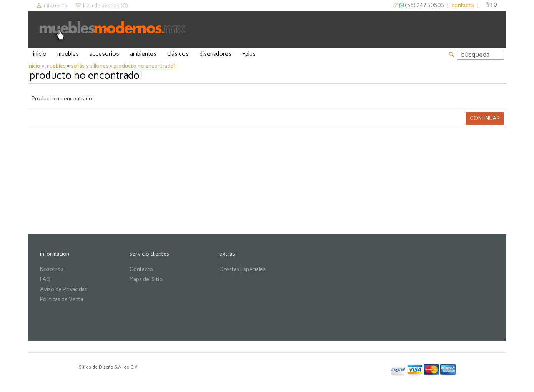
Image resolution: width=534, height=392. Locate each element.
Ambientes (143, 54)
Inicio (40, 54)
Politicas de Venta (62, 299)
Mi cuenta (55, 6)
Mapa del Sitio (146, 279)
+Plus (249, 54)
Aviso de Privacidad (64, 289)
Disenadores (215, 54)
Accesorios (104, 54)
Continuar (485, 118)
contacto (463, 5)
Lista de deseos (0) (105, 6)
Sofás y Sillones (90, 66)
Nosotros (52, 269)
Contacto (141, 269)
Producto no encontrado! (144, 66)
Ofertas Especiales (242, 269)
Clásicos (178, 54)
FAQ (45, 279)
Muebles (68, 54)
